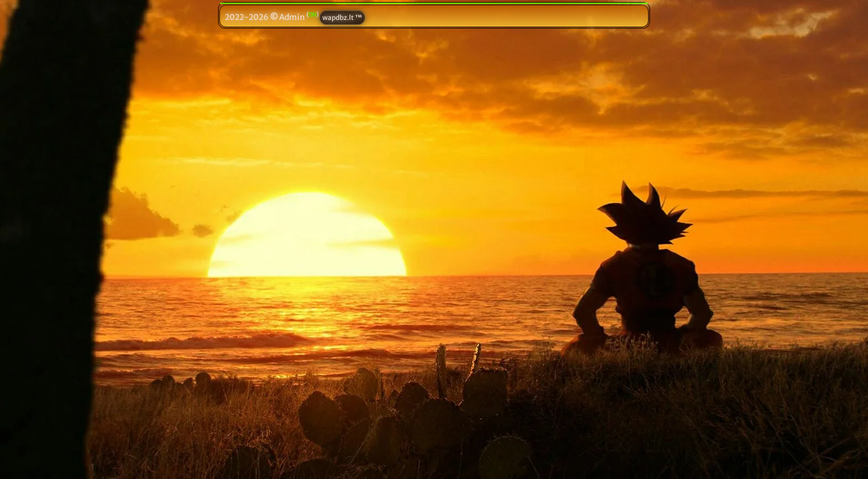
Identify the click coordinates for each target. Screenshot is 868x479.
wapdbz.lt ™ (342, 18)
